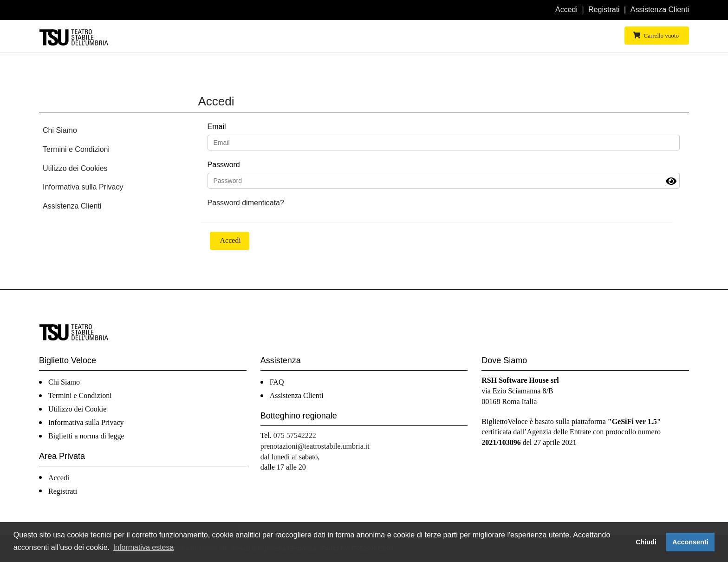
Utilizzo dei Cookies (75, 168)
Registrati (604, 10)
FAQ (277, 382)
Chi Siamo (60, 130)
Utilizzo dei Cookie (77, 409)
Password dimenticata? (246, 203)
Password (224, 165)
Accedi (566, 10)
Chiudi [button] (646, 542)
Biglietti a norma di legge (86, 436)
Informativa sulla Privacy (83, 187)
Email (217, 127)
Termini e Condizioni (76, 149)
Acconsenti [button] (690, 542)
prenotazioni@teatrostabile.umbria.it (315, 446)
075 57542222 (295, 435)
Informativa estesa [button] (144, 547)
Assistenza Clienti (660, 10)
